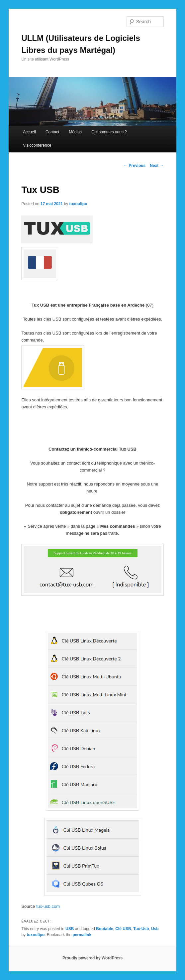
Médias (75, 132)
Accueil (29, 132)
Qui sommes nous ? (109, 132)
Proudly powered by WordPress (92, 958)
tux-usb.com (48, 906)
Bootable (104, 929)
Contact (52, 132)
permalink (82, 935)
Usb (155, 929)
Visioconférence (37, 145)
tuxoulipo (78, 204)
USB (70, 929)
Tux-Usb (141, 929)
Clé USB (123, 929)
